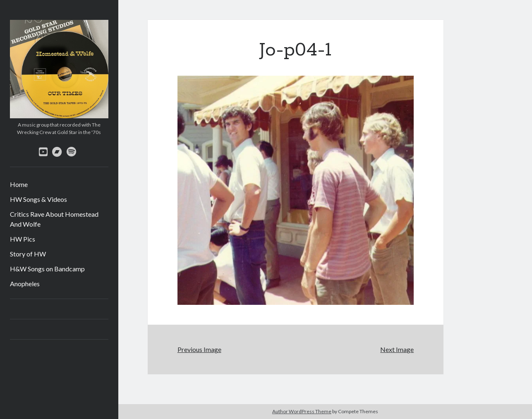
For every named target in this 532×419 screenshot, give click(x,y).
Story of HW (28, 254)
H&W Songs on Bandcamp (47, 269)
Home (19, 184)
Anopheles (25, 284)
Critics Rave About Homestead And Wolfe (54, 219)
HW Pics (23, 239)
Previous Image (199, 349)
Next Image (397, 349)
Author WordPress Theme (302, 411)
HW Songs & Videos (38, 199)
